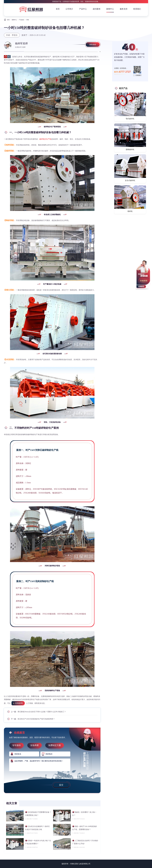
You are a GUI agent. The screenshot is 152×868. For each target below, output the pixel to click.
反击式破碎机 (130, 180)
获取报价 (93, 45)
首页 (58, 9)
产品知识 (22, 20)
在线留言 (141, 287)
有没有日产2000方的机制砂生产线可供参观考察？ (36, 719)
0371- (122, 72)
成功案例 (96, 9)
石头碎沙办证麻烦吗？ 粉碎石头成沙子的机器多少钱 (37, 828)
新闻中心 (110, 9)
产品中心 (83, 9)
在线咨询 (19, 703)
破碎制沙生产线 (45, 139)
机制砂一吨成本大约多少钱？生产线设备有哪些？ (38, 842)
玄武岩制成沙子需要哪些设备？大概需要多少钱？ (38, 814)
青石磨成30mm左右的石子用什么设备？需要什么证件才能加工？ (42, 712)
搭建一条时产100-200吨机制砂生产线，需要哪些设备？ (84, 828)
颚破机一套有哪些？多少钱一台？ (84, 814)
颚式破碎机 (130, 119)
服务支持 (124, 9)
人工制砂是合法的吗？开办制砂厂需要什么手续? (85, 842)
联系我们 (137, 9)
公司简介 (69, 9)
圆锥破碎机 (130, 149)
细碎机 (130, 211)
